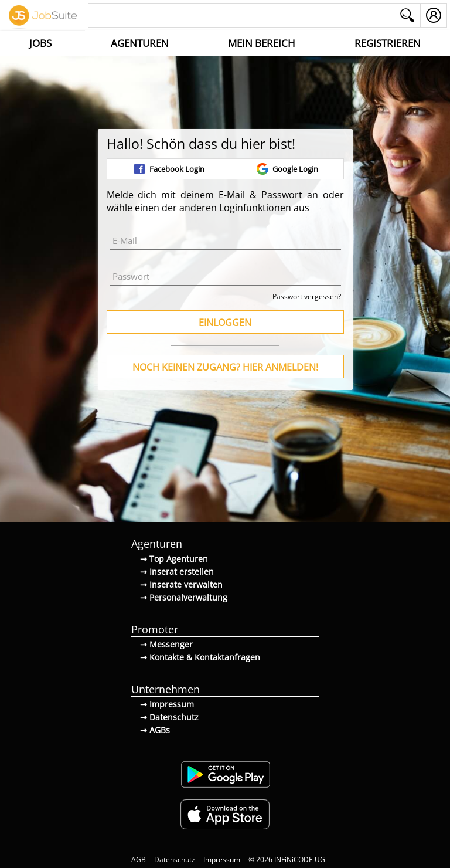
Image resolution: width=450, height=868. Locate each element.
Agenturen (140, 43)
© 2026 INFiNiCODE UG (287, 859)
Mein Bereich (262, 43)
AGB (139, 859)
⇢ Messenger (166, 644)
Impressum (222, 859)
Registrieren (388, 43)
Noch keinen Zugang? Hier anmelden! (225, 367)
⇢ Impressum (167, 704)
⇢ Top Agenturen (174, 559)
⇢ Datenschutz (169, 717)
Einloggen (225, 323)
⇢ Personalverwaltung (184, 597)
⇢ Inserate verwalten (181, 584)
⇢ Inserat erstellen (177, 572)
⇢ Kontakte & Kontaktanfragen (200, 657)
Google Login (287, 169)
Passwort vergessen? (307, 296)
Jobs (40, 43)
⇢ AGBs (155, 730)
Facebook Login (168, 169)
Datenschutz (175, 859)
